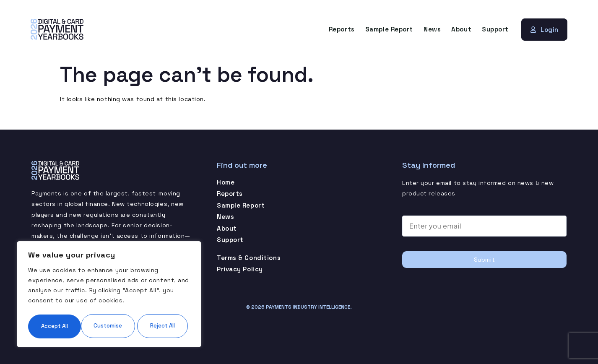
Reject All (148, 301)
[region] (109, 282)
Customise (68, 301)
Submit (484, 259)
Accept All (109, 326)
